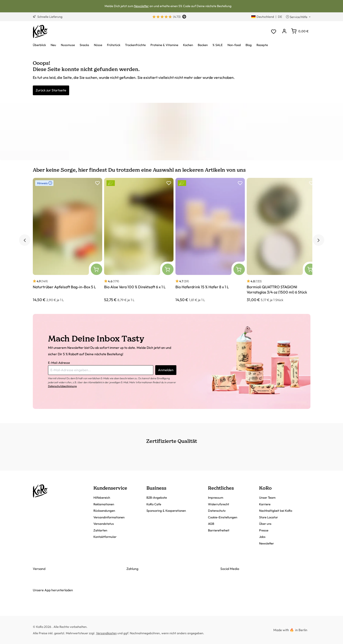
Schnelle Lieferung (48, 17)
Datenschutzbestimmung (62, 386)
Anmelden (166, 370)
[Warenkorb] (300, 31)
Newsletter (141, 6)
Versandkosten (106, 633)
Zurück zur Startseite (51, 90)
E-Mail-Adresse (59, 363)
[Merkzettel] (274, 31)
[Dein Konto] (284, 31)
